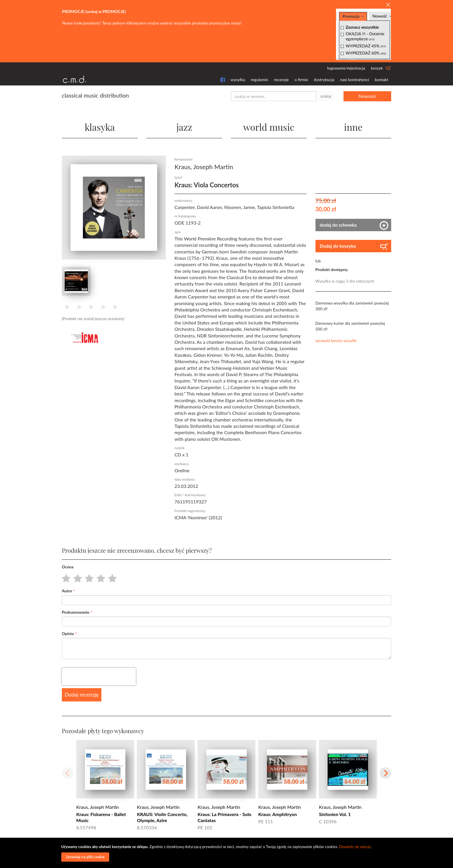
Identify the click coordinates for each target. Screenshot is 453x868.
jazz (184, 127)
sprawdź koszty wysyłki (336, 340)
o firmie (301, 80)
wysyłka (238, 80)
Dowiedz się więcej (355, 847)
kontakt (382, 80)
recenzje (281, 80)
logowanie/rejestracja (346, 68)
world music (269, 127)
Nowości (367, 96)
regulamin (259, 80)
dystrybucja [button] (324, 80)
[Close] (388, 5)
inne (353, 127)
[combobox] (274, 96)
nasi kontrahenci (354, 80)
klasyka (100, 127)
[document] (227, 853)
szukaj (326, 96)
